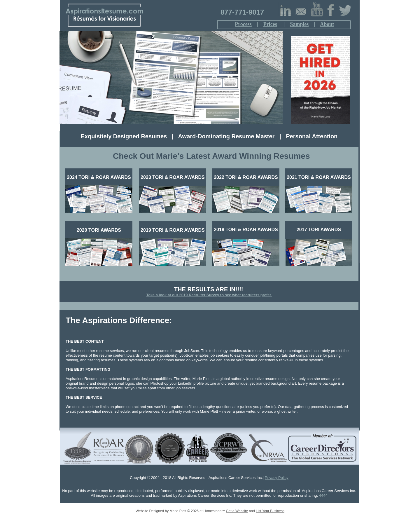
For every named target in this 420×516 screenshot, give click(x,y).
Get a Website (237, 511)
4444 (323, 495)
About (327, 24)
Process (243, 24)
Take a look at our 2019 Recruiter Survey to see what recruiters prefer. (209, 295)
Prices (270, 24)
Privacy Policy (277, 478)
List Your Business (270, 511)
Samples (299, 24)
